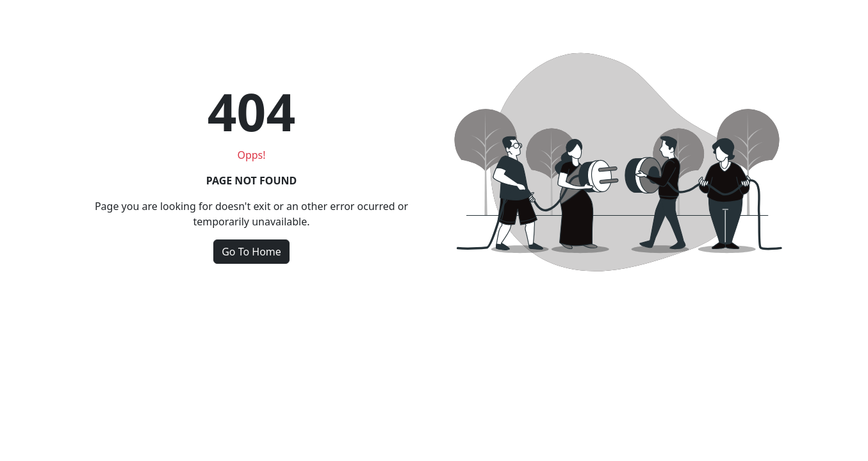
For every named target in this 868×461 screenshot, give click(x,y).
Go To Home (251, 252)
